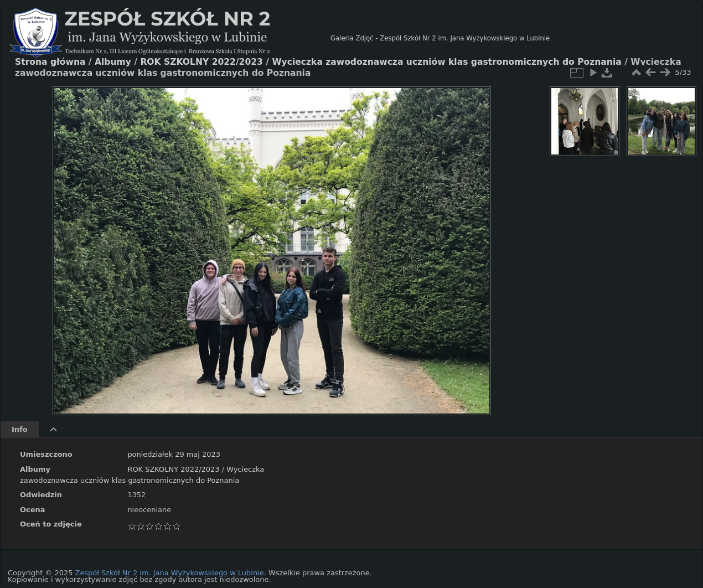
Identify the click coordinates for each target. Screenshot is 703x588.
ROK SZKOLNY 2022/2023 (173, 469)
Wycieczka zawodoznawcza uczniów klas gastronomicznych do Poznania (446, 62)
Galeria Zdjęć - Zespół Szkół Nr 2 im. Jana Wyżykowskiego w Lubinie (440, 38)
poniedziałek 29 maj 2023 (174, 454)
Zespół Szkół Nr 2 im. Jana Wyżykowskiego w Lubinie (170, 573)
